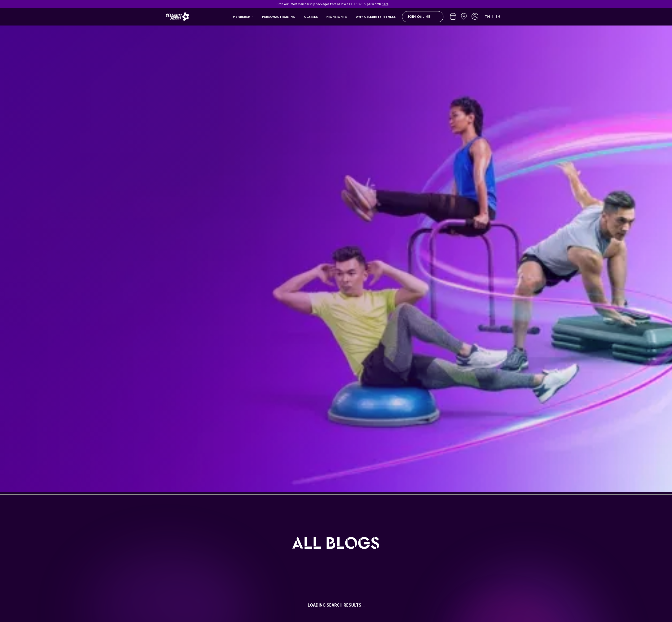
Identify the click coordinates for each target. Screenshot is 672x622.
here (385, 4)
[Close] (504, 4)
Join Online (423, 17)
